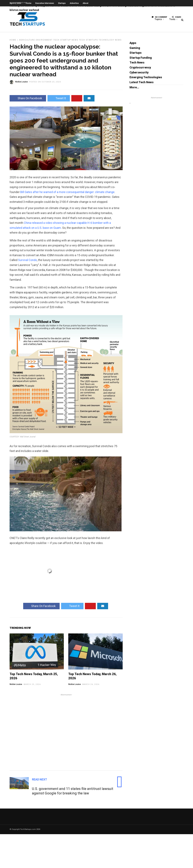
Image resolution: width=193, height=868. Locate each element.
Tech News (137, 64)
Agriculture (27, 41)
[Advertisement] (66, 733)
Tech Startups (88, 41)
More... (134, 89)
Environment (44, 41)
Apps (133, 44)
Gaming (135, 49)
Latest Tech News (142, 84)
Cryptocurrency (140, 69)
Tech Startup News (66, 41)
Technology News (110, 41)
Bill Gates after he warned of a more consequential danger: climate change (67, 193)
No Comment (159, 18)
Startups (136, 54)
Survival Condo (28, 261)
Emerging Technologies (146, 79)
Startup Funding (141, 59)
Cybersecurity (139, 74)
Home (13, 41)
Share (176, 18)
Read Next (39, 781)
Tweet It (59, 100)
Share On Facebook (28, 100)
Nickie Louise (16, 686)
